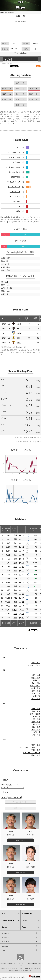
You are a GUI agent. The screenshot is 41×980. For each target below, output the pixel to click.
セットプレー (13, 167)
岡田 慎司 (36, 663)
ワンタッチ (14, 153)
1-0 (23, 614)
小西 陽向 (6, 267)
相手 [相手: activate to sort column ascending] (14, 529)
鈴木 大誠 (36, 683)
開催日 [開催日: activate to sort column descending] (7, 529)
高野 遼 (5, 294)
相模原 (14, 610)
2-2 (23, 567)
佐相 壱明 (6, 258)
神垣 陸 (37, 724)
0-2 (23, 547)
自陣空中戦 (16, 201)
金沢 (19, 324)
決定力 (17, 148)
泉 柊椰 (5, 282)
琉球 (15, 535)
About (24, 927)
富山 (15, 543)
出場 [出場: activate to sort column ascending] (27, 319)
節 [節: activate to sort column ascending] (2, 529)
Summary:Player (8, 920)
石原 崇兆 (6, 285)
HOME (2, 12)
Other (4, 950)
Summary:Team (28, 914)
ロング (15, 162)
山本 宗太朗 (35, 714)
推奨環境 (10, 963)
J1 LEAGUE (5, 933)
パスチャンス (15, 192)
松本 (15, 567)
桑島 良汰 (36, 709)
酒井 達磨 (36, 745)
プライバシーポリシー (20, 963)
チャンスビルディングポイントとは (27, 438)
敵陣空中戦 (16, 177)
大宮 (15, 547)
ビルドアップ (15, 197)
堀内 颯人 (36, 711)
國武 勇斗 (36, 722)
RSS (38, 66)
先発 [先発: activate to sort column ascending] (35, 319)
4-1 (23, 578)
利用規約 (4, 963)
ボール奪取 (16, 211)
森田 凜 (37, 732)
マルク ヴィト (34, 665)
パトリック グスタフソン (30, 747)
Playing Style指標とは (13, 222)
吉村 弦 (37, 696)
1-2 (23, 535)
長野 (15, 539)
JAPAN (25, 920)
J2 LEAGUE (5, 938)
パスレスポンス (14, 172)
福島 (15, 571)
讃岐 (15, 551)
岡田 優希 (36, 727)
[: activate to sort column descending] (3, 319)
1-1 (23, 539)
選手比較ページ (20, 840)
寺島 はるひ (35, 686)
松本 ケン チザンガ (31, 753)
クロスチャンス (14, 187)
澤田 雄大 (36, 678)
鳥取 (15, 582)
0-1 (23, 598)
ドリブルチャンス (13, 182)
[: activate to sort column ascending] (7, 319)
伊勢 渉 (37, 680)
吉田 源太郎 (6, 288)
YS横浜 (14, 575)
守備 (18, 206)
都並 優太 (36, 688)
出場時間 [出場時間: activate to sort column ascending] (33, 529)
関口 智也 (36, 755)
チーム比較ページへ (20, 802)
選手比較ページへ (20, 808)
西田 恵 (37, 717)
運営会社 (30, 963)
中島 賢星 (36, 719)
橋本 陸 (5, 261)
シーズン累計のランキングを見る (28, 442)
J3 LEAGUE (5, 942)
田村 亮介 (36, 735)
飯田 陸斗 (36, 675)
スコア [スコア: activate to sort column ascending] (22, 529)
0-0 (23, 594)
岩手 (19, 329)
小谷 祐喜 (36, 694)
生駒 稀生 (36, 691)
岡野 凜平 (6, 270)
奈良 (19, 338)
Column (5, 927)
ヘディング (14, 157)
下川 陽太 (36, 699)
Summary (5, 946)
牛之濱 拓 (6, 264)
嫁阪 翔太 (36, 730)
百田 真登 (36, 750)
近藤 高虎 (6, 291)
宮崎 (19, 333)
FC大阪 (14, 598)
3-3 (23, 555)
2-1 (23, 610)
